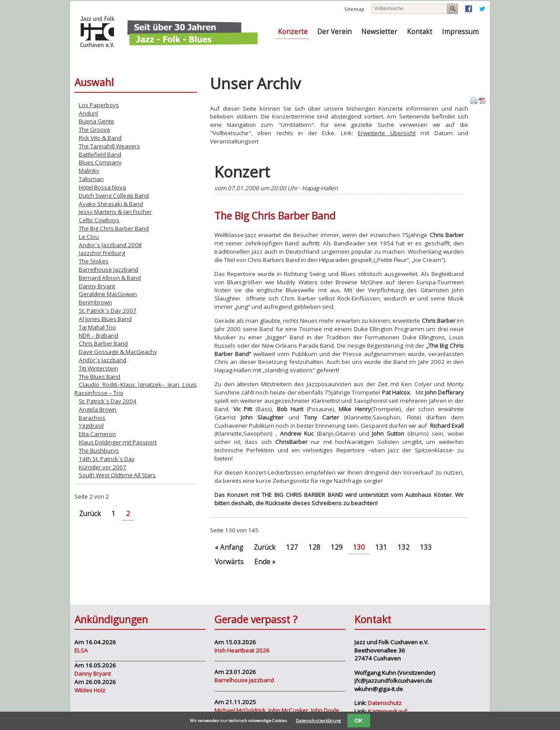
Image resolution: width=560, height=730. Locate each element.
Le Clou (89, 237)
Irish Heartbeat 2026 (242, 650)
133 (426, 547)
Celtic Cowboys (99, 220)
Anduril (88, 113)
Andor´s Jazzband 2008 (110, 245)
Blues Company (100, 162)
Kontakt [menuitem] (420, 32)
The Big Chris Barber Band (114, 228)
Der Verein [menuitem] (334, 32)
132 (404, 547)
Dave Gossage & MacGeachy (118, 352)
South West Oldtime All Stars (117, 475)
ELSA (81, 650)
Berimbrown (95, 302)
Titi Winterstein (98, 368)
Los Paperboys (99, 105)
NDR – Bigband (98, 335)
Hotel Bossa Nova (102, 187)
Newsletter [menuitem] (379, 32)
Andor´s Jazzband (103, 360)
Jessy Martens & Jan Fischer (115, 212)
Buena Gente (96, 121)
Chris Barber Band (103, 343)
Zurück (265, 547)
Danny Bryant (97, 286)
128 (314, 547)
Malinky (89, 171)
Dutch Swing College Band (114, 196)
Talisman (91, 179)
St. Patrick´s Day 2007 (108, 311)
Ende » (265, 562)
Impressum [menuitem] (460, 32)
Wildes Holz (90, 690)
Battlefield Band (100, 154)
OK (359, 721)
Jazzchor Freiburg (102, 253)
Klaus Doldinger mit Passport (118, 442)
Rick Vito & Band (100, 138)
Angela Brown (98, 409)
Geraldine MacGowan (108, 294)
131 (381, 547)
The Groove (94, 129)
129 (337, 547)
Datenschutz (385, 703)
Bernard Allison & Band (110, 278)
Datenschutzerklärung (318, 721)
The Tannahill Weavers (109, 146)
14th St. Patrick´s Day (107, 459)
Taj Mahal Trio (97, 327)
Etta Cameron (97, 434)
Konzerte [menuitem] (293, 32)
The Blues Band (100, 377)
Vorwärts (229, 562)
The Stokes (94, 261)
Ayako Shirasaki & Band (111, 204)
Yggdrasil (91, 426)
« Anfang (229, 547)
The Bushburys (99, 451)
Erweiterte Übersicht (387, 133)
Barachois (92, 418)
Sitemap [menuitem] (354, 9)
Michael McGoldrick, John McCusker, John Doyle (277, 710)
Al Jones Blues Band (105, 319)
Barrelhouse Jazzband (108, 269)
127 (292, 547)
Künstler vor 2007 (103, 467)
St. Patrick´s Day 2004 (108, 401)
